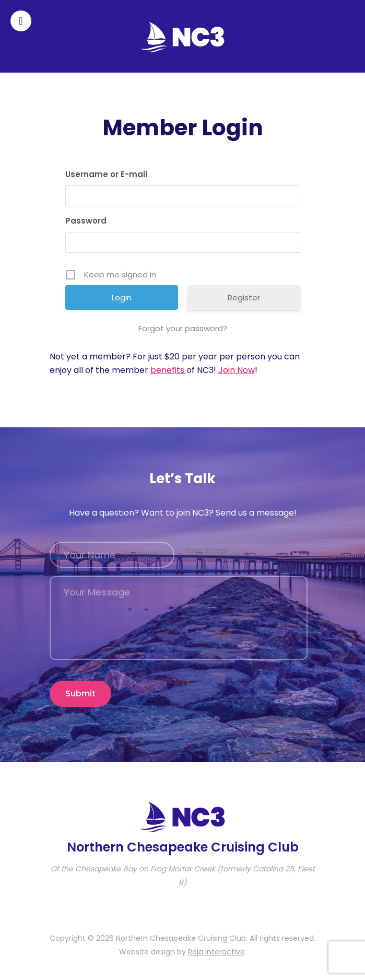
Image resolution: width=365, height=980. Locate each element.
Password (86, 221)
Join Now (237, 370)
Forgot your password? (183, 328)
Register (244, 297)
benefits (168, 370)
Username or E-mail (106, 174)
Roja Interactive (216, 952)
